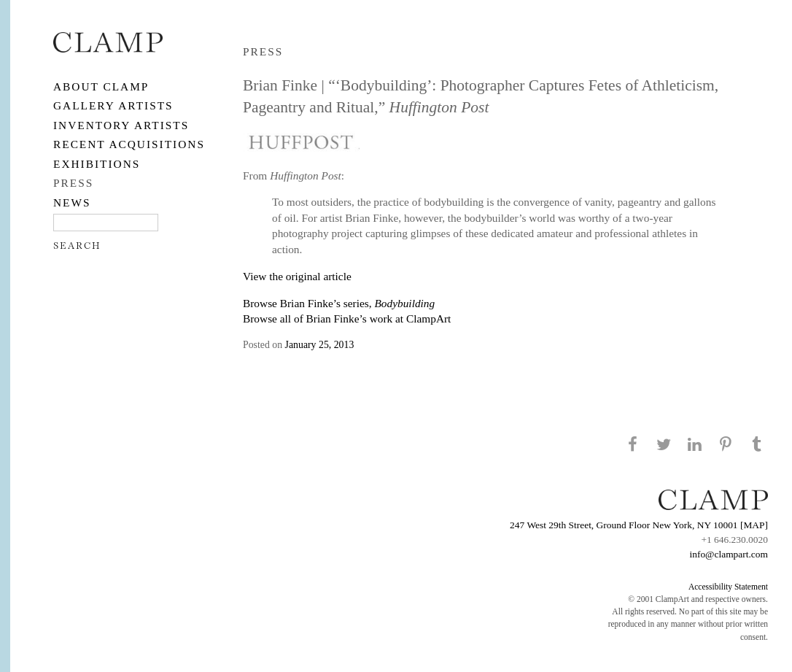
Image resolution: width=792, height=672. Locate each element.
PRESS (73, 183)
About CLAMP (101, 86)
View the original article (297, 276)
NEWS (72, 202)
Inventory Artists (121, 125)
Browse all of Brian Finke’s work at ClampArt (347, 318)
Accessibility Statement (728, 587)
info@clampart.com (729, 554)
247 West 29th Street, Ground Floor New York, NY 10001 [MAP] (639, 525)
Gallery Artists (113, 105)
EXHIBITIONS (97, 164)
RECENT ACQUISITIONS (129, 144)
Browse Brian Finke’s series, (339, 303)
